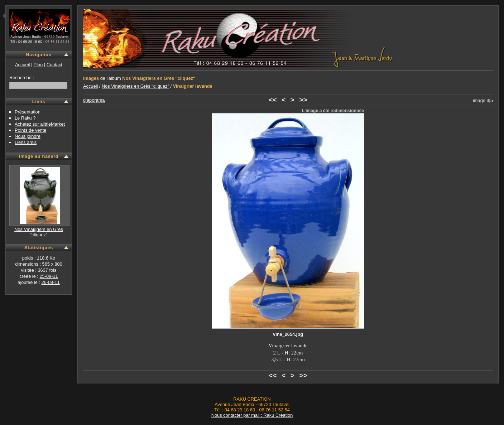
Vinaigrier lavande (193, 86)
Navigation (39, 55)
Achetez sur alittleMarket (40, 124)
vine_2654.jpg (288, 334)
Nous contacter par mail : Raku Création (252, 415)
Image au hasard (39, 156)
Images (91, 78)
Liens (39, 102)
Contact (54, 65)
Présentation (28, 112)
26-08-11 (50, 282)
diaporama (94, 100)
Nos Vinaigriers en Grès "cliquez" (39, 232)
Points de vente (30, 130)
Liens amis (26, 142)
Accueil (22, 65)
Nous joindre (28, 136)
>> (303, 100)
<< (273, 100)
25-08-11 (49, 276)
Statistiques (39, 248)
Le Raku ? (25, 118)
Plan (38, 65)
